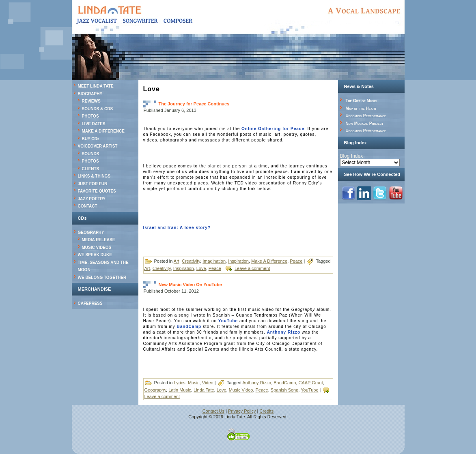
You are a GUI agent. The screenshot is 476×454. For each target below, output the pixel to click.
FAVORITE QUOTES (97, 191)
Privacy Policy (242, 411)
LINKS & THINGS (94, 176)
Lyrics (179, 383)
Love (201, 268)
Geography (155, 390)
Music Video (241, 390)
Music (194, 383)
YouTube (228, 321)
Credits (267, 411)
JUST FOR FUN (93, 184)
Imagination (214, 261)
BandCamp (189, 327)
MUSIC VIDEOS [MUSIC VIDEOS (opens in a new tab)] (97, 247)
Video (208, 383)
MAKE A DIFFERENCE (103, 131)
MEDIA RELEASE (99, 240)
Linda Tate (204, 390)
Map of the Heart (361, 108)
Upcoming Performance (366, 116)
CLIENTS (91, 169)
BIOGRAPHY (90, 94)
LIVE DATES (94, 124)
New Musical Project (364, 123)
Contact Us (213, 411)
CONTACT (88, 206)
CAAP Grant (310, 383)
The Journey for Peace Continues (194, 104)
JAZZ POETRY (92, 199)
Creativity (191, 261)
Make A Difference (269, 261)
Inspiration (238, 261)
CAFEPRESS (90, 303)
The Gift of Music (361, 101)
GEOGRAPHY (91, 232)
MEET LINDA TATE (96, 86)
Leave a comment (252, 268)
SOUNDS (91, 154)
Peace (296, 261)
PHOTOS (90, 116)
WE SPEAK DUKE (95, 255)
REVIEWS (91, 101)
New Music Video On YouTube (190, 285)
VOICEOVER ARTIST (98, 146)
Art (177, 261)
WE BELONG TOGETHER (102, 277)
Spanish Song (285, 390)
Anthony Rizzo (284, 332)
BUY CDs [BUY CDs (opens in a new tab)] (91, 139)
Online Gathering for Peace (273, 129)
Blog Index (352, 156)
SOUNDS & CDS (98, 109)
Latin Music (180, 390)
